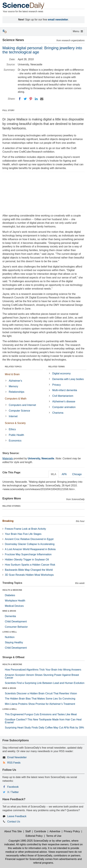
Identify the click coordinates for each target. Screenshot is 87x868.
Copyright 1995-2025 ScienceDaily (28, 841)
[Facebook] (20, 99)
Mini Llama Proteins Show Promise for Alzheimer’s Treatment (40, 704)
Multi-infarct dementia (65, 390)
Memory (13, 386)
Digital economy (61, 373)
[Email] (42, 99)
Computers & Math (16, 399)
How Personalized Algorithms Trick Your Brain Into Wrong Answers (43, 670)
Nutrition (10, 637)
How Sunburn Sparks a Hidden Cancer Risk (30, 565)
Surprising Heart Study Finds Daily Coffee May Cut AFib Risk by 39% (44, 728)
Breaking (8, 521)
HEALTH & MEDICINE (12, 590)
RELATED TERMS (57, 367)
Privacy (56, 385)
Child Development (16, 622)
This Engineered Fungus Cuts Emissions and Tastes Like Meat (41, 714)
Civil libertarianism (63, 396)
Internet (13, 416)
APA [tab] (64, 474)
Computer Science (19, 411)
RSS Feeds (14, 763)
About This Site (13, 831)
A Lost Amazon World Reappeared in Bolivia (30, 549)
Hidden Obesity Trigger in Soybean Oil (27, 560)
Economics (15, 441)
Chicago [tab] (77, 474)
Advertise (55, 831)
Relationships (16, 392)
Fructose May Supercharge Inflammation (28, 554)
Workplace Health (15, 601)
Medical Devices (14, 606)
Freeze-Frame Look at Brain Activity (25, 529)
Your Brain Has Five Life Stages (23, 534)
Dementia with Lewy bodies (68, 379)
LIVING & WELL (10, 632)
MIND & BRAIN (9, 611)
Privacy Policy (72, 831)
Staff (28, 831)
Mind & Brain (12, 374)
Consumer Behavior (16, 627)
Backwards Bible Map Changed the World (29, 570)
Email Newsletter (17, 757)
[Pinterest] (31, 99)
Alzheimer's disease (64, 401)
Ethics (12, 429)
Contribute (40, 831)
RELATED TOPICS (13, 367)
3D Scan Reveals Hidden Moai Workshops (29, 575)
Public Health (16, 435)
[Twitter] (25, 99)
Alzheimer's (15, 381)
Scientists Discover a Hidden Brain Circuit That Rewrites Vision (41, 693)
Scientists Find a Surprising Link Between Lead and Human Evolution (45, 683)
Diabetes (10, 595)
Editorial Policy (34, 836)
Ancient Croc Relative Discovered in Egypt (29, 539)
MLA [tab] (54, 474)
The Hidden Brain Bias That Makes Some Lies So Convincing (40, 699)
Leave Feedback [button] (17, 816)
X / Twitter (13, 792)
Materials (8, 458)
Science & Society (15, 423)
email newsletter (58, 20)
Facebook (13, 787)
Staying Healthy (14, 642)
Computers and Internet (22, 405)
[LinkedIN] (36, 99)
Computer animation (64, 407)
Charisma (58, 413)
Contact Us (14, 822)
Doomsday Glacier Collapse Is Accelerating (30, 544)
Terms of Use (54, 836)
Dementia (10, 616)
